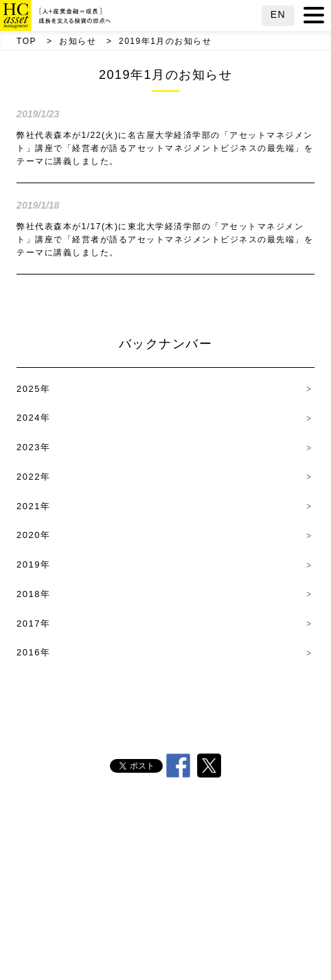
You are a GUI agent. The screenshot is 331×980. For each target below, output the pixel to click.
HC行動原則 (262, 837)
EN (278, 14)
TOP (26, 41)
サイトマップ (172, 953)
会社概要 (98, 837)
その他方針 (165, 923)
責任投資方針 (172, 894)
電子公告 (249, 923)
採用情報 (81, 923)
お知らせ (78, 41)
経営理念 (198, 865)
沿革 (133, 865)
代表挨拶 (176, 837)
